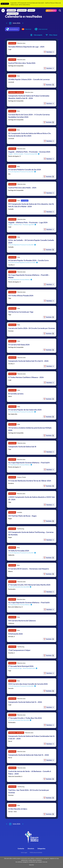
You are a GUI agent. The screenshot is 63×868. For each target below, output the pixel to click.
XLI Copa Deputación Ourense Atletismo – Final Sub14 (29, 463)
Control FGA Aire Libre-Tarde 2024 (22, 63)
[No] (61, 862)
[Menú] (3, 11)
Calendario (22, 10)
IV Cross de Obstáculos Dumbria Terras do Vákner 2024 (30, 481)
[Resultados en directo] (51, 11)
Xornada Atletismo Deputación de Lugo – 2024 (26, 47)
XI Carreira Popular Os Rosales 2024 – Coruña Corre (28, 260)
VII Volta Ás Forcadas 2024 (19, 551)
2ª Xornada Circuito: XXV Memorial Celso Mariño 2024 (29, 585)
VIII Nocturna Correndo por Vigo (21, 312)
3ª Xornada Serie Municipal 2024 (21, 666)
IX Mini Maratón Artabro (18, 809)
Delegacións (41, 849)
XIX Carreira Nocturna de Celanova (22, 621)
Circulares (11, 10)
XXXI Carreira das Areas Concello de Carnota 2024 (28, 684)
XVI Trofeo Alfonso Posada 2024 (21, 296)
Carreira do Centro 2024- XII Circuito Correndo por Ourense (32, 328)
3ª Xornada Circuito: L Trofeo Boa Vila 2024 (25, 718)
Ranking (31, 10)
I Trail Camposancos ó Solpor (19, 650)
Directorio (31, 849)
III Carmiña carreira (16, 394)
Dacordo (32, 865)
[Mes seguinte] (23, 23)
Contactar (21, 849)
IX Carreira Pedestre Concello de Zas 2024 (25, 170)
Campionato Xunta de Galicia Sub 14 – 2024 (25, 702)
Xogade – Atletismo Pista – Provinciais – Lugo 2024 (28, 222)
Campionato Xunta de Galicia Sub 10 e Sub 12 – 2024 (28, 361)
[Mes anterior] (7, 23)
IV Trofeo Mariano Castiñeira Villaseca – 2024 (26, 377)
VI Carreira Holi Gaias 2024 (19, 345)
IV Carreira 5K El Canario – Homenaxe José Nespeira (29, 569)
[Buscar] (60, 11)
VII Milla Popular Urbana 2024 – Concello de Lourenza (29, 79)
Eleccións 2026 (13, 14)
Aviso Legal (24, 853)
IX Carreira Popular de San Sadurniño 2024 (25, 410)
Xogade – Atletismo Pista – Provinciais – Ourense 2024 (29, 152)
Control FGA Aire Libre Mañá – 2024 (22, 188)
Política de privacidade (36, 853)
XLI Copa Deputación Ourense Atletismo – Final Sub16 (29, 602)
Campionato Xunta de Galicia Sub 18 (22, 447)
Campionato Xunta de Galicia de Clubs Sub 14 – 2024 (29, 755)
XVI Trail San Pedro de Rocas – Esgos (22, 516)
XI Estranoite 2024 (16, 634)
